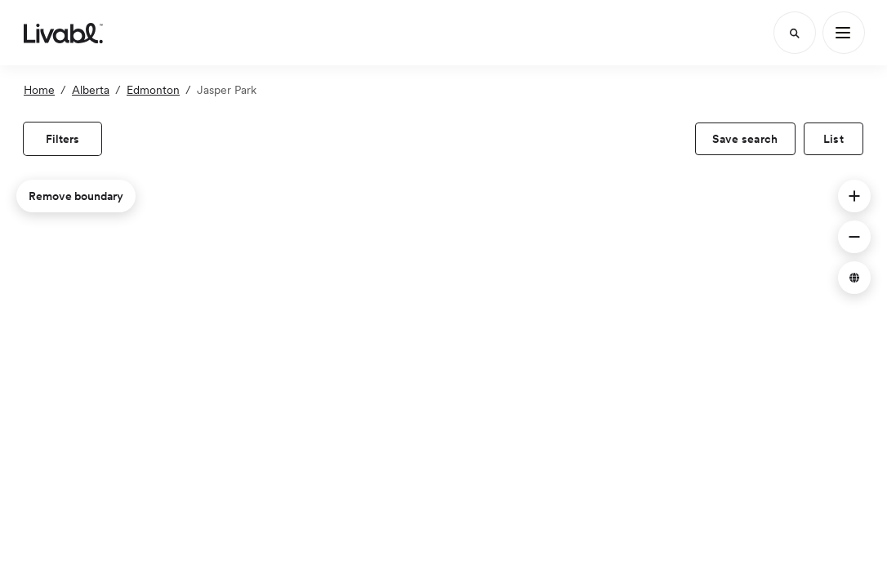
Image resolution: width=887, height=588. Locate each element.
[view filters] (62, 139)
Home (39, 90)
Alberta (91, 90)
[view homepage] (63, 33)
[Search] (795, 33)
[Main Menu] (844, 33)
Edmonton (153, 90)
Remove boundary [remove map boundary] (76, 196)
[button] (854, 196)
